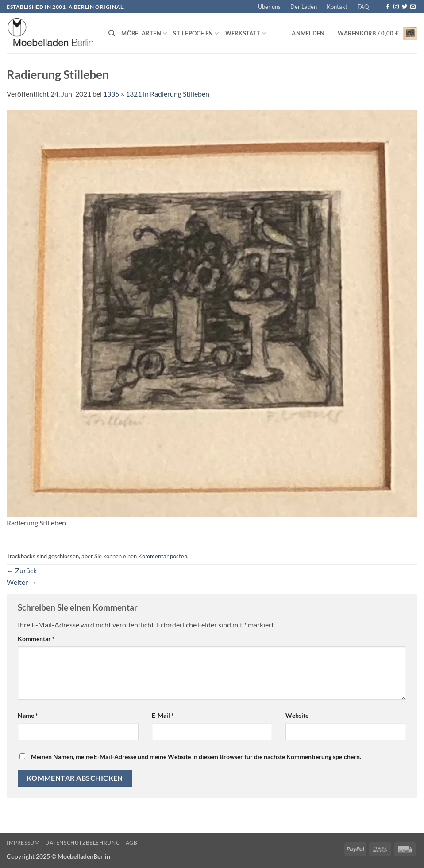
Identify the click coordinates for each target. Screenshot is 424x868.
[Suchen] (112, 33)
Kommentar (36, 639)
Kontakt (337, 7)
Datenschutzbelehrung (83, 843)
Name (28, 715)
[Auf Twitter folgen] (405, 7)
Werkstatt (246, 33)
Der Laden (304, 7)
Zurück (22, 570)
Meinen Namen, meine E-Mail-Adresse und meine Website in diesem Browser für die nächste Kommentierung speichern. (196, 757)
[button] (308, 33)
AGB (132, 843)
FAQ (363, 7)
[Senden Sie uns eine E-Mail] (413, 7)
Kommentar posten (163, 556)
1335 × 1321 (122, 94)
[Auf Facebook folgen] (388, 7)
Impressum (23, 843)
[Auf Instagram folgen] (396, 7)
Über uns (269, 7)
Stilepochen (196, 33)
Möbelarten (144, 33)
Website (297, 715)
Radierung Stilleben (180, 94)
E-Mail (163, 715)
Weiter (21, 582)
